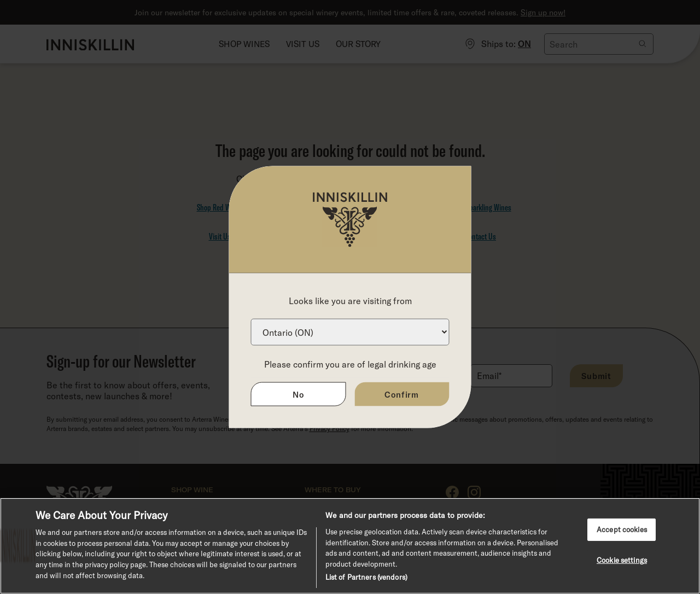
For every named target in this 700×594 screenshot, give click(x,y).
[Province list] (350, 332)
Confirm (402, 394)
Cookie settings (622, 560)
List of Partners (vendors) (366, 577)
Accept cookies (622, 529)
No (298, 394)
